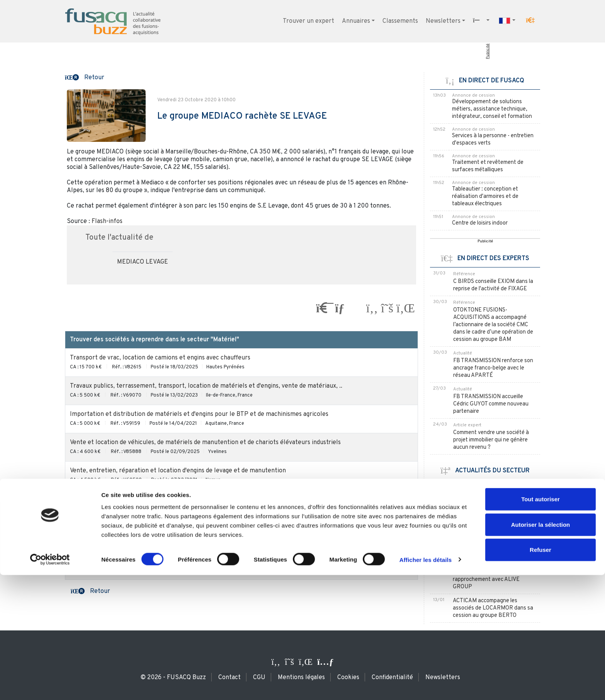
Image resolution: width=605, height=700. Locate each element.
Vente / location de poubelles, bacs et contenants (139, 542)
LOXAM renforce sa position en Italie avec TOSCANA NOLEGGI (491, 519)
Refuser (540, 675)
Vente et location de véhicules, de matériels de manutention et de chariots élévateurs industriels (205, 443)
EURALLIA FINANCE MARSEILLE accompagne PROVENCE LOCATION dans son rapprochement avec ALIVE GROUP (494, 572)
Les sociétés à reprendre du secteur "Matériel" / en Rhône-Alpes (241, 499)
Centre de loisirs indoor (480, 223)
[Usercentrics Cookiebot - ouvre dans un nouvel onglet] (50, 685)
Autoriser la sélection (541, 650)
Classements (400, 21)
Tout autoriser (540, 624)
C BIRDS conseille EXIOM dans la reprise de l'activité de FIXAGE (493, 285)
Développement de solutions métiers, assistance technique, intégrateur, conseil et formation (492, 109)
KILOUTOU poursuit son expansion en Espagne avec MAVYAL (487, 494)
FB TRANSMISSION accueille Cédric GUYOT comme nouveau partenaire (491, 404)
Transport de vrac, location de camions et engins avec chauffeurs (160, 358)
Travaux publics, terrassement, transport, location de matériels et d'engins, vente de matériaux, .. (206, 386)
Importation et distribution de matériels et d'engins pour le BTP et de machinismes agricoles (199, 414)
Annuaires (356, 21)
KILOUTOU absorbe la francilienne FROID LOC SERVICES (495, 540)
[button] (530, 20)
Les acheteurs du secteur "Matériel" (242, 570)
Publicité (488, 51)
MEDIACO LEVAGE (143, 262)
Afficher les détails (426, 685)
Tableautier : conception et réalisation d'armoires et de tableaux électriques (485, 197)
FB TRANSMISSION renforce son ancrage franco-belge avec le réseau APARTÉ (493, 368)
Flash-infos (107, 221)
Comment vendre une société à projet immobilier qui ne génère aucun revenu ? (491, 440)
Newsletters (443, 21)
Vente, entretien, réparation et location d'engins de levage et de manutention (178, 471)
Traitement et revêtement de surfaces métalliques (488, 166)
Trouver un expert (308, 21)
